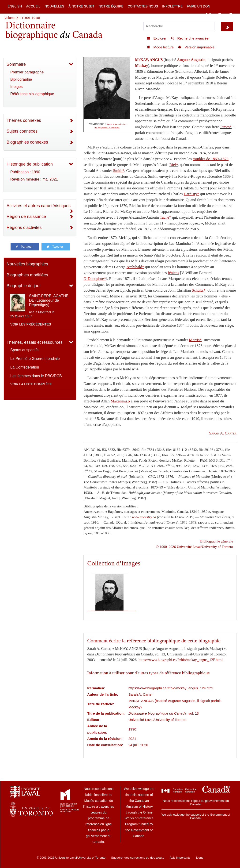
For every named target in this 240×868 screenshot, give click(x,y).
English (15, 6)
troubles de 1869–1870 (211, 159)
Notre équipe (111, 6)
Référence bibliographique (32, 94)
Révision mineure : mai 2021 (34, 179)
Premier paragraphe (27, 72)
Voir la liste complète (31, 384)
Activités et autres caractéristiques (39, 206)
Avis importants (180, 858)
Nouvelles (54, 6)
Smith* (119, 171)
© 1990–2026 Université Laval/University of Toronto (195, 547)
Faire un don (199, 6)
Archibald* (135, 267)
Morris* (195, 340)
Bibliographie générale (217, 541)
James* (226, 127)
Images (16, 87)
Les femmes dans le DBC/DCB (36, 376)
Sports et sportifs (24, 350)
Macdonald (120, 401)
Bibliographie (21, 79)
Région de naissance (26, 217)
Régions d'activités (24, 228)
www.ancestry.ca (144, 517)
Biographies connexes (27, 142)
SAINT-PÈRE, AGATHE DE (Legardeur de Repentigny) (49, 300)
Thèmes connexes (24, 120)
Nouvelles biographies (27, 264)
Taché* (165, 217)
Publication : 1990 (25, 172)
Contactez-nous (143, 6)
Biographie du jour (24, 286)
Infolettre (172, 6)
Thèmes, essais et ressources (35, 342)
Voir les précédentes (31, 324)
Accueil (33, 6)
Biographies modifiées (27, 275)
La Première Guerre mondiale (35, 359)
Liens (200, 858)
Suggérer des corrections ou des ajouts (138, 858)
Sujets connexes (22, 131)
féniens (173, 273)
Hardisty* (191, 194)
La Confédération (25, 367)
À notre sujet (81, 6)
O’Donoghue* (95, 279)
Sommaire (16, 64)
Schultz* (199, 290)
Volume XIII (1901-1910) (22, 18)
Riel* (174, 165)
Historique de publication (30, 164)
